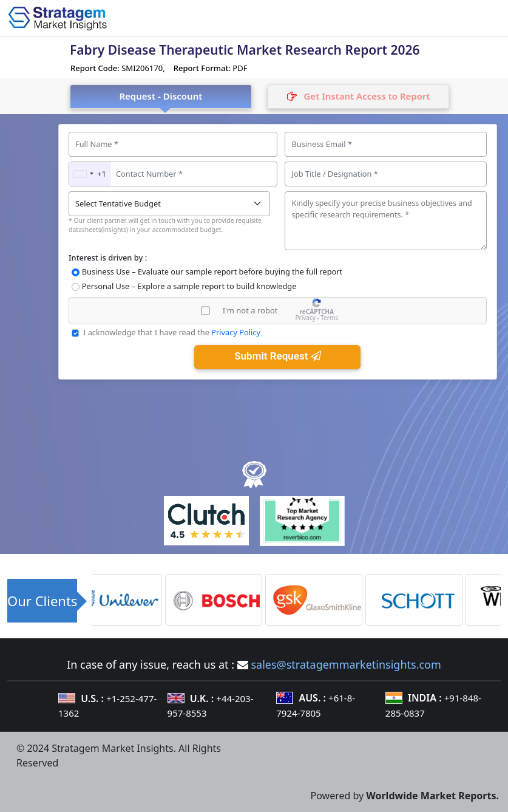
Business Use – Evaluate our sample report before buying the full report (212, 271)
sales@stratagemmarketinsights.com (346, 664)
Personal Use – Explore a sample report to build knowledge (189, 286)
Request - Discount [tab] (161, 96)
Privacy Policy (236, 332)
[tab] (359, 97)
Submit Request (277, 356)
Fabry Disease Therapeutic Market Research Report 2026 (245, 50)
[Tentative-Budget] (169, 204)
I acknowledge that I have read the (172, 332)
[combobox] (90, 174)
